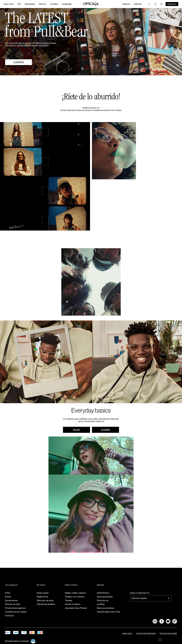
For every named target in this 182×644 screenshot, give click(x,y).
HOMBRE (105, 430)
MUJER (76, 430)
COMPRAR (19, 62)
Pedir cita (172, 4)
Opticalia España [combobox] (139, 598)
